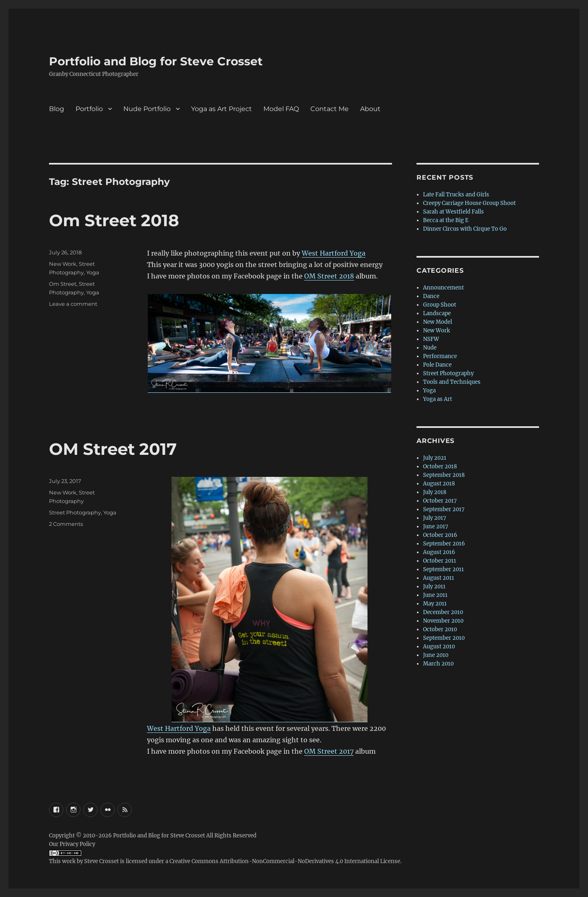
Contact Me (330, 109)
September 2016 (444, 544)
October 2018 (440, 466)
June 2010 (436, 655)
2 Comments (66, 524)
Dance (431, 296)
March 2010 (438, 664)
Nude (430, 348)
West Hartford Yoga (334, 253)
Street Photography (75, 512)
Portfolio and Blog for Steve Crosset (156, 61)
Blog (57, 109)
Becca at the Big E (446, 220)
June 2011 (435, 595)
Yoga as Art (438, 399)
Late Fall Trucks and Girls (456, 195)
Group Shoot (440, 305)
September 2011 (443, 569)
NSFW (431, 339)
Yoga (93, 272)
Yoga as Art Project (222, 109)
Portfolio (89, 109)
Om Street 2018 (114, 220)
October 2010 (440, 629)
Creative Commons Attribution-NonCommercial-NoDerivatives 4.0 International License (285, 861)
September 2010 (444, 638)
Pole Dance (437, 365)
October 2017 (440, 501)
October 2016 (440, 535)
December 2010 (443, 612)
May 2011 (435, 604)
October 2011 (440, 561)
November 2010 (443, 621)
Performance (440, 356)
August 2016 (439, 552)
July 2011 (434, 586)
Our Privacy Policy (72, 844)
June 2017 (436, 526)
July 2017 (435, 518)
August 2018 (439, 484)
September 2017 (444, 509)
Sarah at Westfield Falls (453, 212)
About (370, 109)
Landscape (437, 313)
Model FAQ (281, 109)
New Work (63, 264)
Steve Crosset (101, 861)
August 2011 (439, 578)
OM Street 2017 (113, 449)
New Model (438, 322)
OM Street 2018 (329, 276)
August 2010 (439, 647)
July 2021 (435, 458)
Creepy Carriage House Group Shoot (469, 203)
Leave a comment (73, 304)
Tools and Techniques (452, 382)
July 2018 (435, 492)
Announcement (443, 288)
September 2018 (444, 475)
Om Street (63, 284)
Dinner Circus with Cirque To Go (465, 229)
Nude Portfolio (147, 109)
